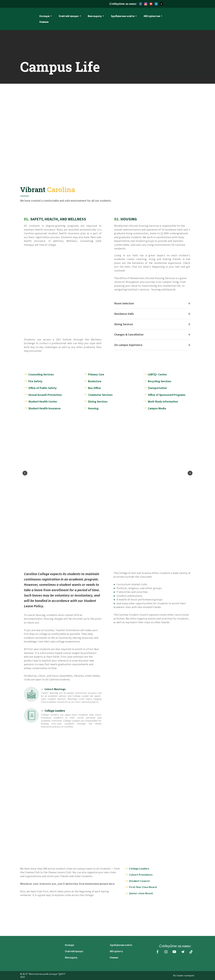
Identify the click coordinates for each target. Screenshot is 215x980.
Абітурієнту (116, 951)
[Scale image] (107, 473)
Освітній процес (69, 16)
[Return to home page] (28, 19)
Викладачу (95, 16)
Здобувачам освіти (123, 16)
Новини (44, 22)
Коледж (44, 16)
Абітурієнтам (152, 16)
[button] (140, 4)
